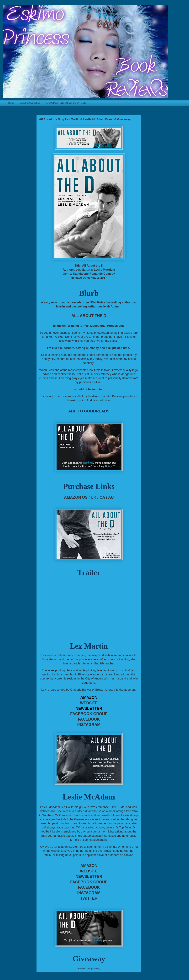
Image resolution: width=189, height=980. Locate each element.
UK (94, 497)
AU (111, 497)
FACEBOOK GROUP (89, 714)
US (85, 497)
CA (102, 497)
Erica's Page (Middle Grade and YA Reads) (67, 103)
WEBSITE (89, 703)
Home (11, 103)
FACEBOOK (89, 719)
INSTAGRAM (89, 725)
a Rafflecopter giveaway (89, 968)
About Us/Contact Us (30, 103)
